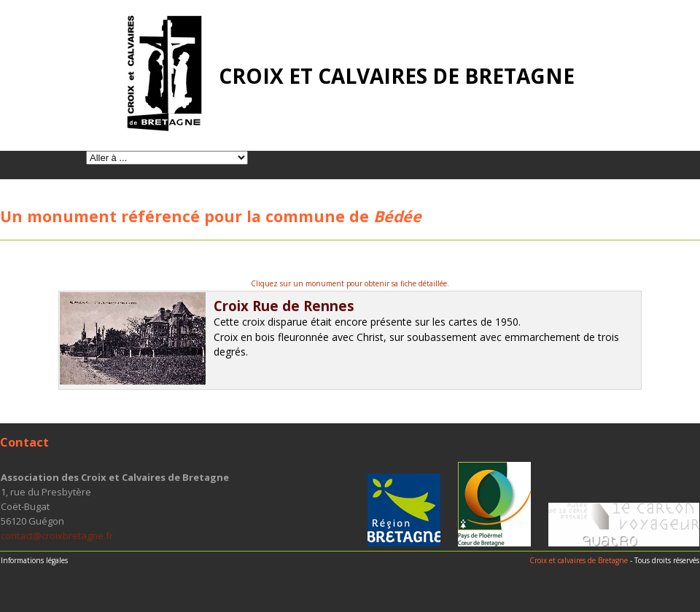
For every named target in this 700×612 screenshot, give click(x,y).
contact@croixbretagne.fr (57, 535)
